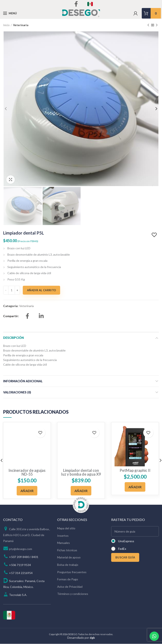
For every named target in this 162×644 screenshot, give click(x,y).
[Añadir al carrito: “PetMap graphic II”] (135, 487)
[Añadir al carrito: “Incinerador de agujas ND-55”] (27, 491)
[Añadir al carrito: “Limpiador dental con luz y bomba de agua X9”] (81, 491)
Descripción (13, 338)
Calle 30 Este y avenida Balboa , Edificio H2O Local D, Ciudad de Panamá (27, 535)
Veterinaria (21, 25)
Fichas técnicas (67, 550)
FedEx (122, 549)
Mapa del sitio (66, 528)
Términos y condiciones (73, 594)
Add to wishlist (155, 235)
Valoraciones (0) (17, 392)
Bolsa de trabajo (68, 565)
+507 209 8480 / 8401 (24, 557)
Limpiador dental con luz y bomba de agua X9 (81, 473)
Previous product (148, 25)
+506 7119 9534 (20, 565)
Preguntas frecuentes (72, 572)
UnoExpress (126, 541)
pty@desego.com (21, 549)
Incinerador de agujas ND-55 (27, 473)
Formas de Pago (68, 579)
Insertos (63, 536)
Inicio (6, 25)
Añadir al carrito (41, 290)
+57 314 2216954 (21, 573)
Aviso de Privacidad (70, 587)
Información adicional (23, 381)
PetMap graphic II (135, 471)
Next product (157, 25)
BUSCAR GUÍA (125, 558)
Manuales (63, 543)
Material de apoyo (69, 558)
